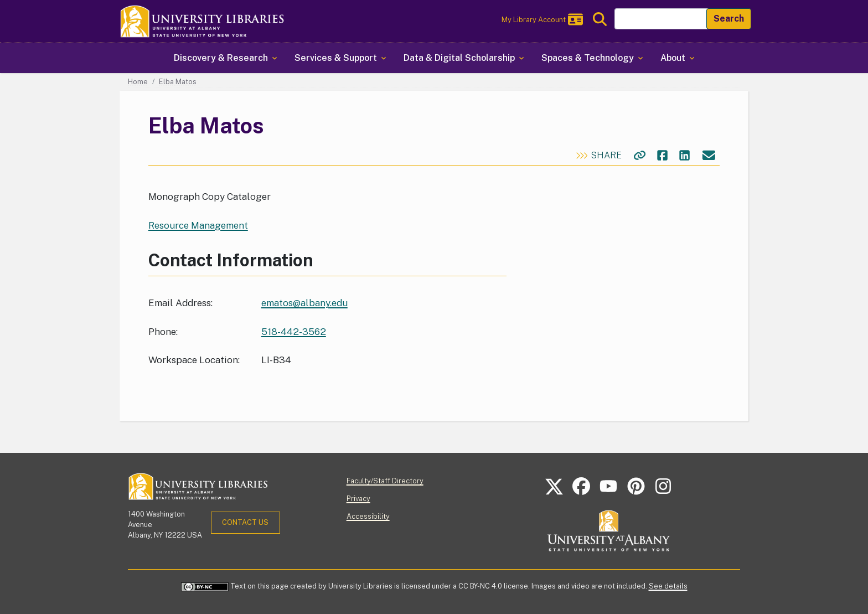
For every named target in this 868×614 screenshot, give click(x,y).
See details (668, 586)
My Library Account (542, 19)
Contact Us (245, 522)
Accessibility (368, 516)
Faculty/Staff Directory (385, 481)
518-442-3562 (294, 332)
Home (138, 82)
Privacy (358, 499)
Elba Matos (178, 82)
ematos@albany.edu (304, 303)
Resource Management (198, 225)
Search (729, 19)
